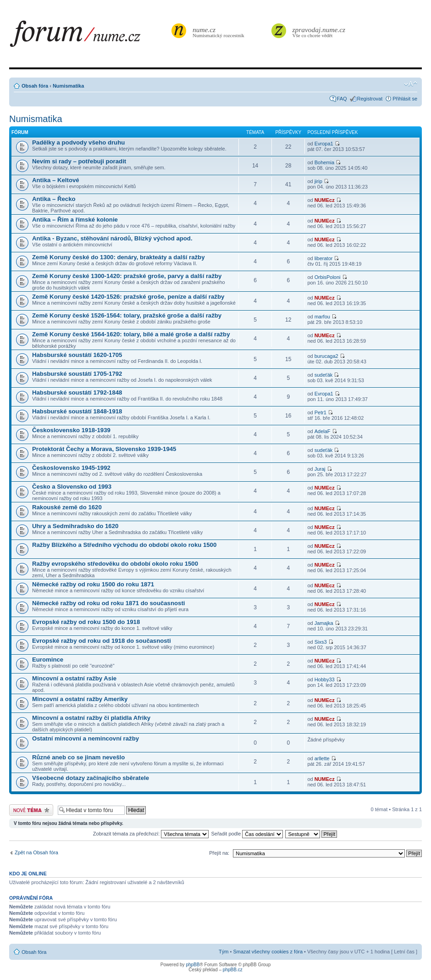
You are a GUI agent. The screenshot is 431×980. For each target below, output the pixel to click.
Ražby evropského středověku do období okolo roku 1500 (115, 564)
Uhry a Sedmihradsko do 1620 (75, 526)
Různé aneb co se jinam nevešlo (78, 757)
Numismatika (68, 86)
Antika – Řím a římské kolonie (75, 220)
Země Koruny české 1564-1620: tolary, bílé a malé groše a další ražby (131, 334)
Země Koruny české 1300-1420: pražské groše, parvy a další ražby (127, 276)
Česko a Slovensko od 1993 (72, 487)
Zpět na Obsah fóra (36, 852)
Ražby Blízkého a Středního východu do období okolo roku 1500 (124, 545)
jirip (318, 181)
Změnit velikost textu (411, 84)
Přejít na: (219, 853)
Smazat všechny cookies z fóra (268, 952)
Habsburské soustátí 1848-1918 (77, 411)
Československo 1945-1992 (71, 468)
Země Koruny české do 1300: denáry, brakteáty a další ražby (119, 257)
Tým (224, 952)
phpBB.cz (233, 970)
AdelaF (323, 431)
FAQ (342, 99)
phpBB (193, 965)
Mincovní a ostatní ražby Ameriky (80, 699)
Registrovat (370, 99)
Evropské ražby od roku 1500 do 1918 (86, 622)
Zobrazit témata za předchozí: (151, 834)
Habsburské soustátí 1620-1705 (77, 355)
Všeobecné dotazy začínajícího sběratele (91, 778)
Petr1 (320, 412)
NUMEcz (325, 200)
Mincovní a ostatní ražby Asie (74, 678)
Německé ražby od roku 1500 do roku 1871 (93, 584)
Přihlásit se (405, 99)
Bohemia (324, 162)
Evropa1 (324, 144)
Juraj (320, 469)
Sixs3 (321, 642)
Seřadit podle (247, 834)
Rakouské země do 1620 (67, 507)
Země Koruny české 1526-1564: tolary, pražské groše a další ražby (127, 315)
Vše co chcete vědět (319, 32)
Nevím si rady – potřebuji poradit (79, 161)
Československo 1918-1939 (71, 430)
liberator (324, 258)
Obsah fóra (35, 86)
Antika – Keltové (56, 180)
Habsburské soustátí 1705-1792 (77, 374)
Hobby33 (325, 679)
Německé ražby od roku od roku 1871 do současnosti (108, 603)
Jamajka (324, 623)
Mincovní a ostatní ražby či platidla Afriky (91, 718)
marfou (322, 317)
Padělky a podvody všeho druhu (78, 142)
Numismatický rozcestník (220, 32)
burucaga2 (326, 356)
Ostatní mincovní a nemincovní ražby (86, 738)
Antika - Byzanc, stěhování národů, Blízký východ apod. (112, 238)
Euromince (48, 660)
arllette (322, 758)
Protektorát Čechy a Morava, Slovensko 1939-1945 (104, 449)
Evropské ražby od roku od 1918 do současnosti (102, 641)
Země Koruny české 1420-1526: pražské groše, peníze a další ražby (128, 297)
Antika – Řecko (54, 199)
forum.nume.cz (89, 36)
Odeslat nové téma (31, 810)
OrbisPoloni (328, 277)
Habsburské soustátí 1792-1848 (77, 393)
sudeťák (324, 375)
